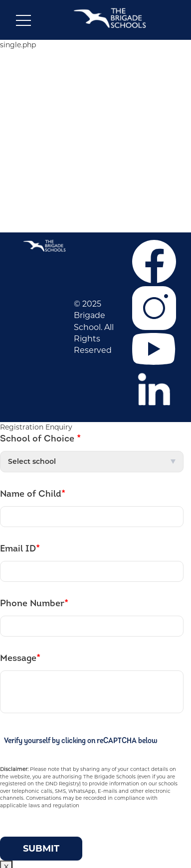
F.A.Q (97, 185)
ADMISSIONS (97, 112)
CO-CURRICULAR (97, 128)
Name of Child (33, 494)
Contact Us (97, 201)
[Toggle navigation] (23, 22)
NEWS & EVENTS (97, 143)
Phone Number (34, 604)
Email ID (20, 549)
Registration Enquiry (36, 427)
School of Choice (40, 439)
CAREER (97, 97)
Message (20, 658)
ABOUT (97, 82)
